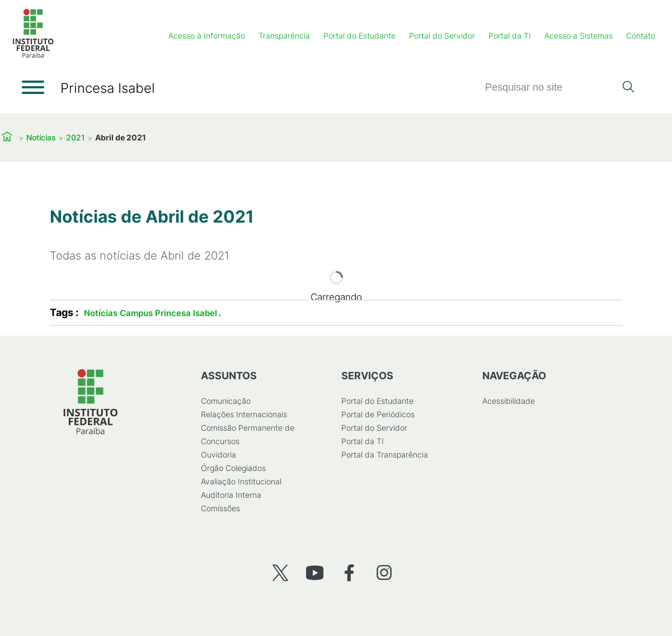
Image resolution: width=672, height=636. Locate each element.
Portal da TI (510, 36)
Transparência (284, 36)
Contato (641, 36)
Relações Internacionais (243, 414)
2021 (76, 137)
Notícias (41, 137)
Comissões (220, 508)
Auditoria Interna (231, 495)
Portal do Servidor (442, 36)
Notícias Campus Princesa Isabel (151, 313)
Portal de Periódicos (378, 414)
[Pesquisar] (550, 88)
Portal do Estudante (360, 36)
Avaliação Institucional (241, 481)
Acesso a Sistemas (579, 36)
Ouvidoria (218, 454)
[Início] (33, 56)
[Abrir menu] (33, 87)
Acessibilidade (508, 401)
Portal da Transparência (385, 454)
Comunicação (225, 401)
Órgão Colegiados (233, 468)
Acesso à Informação (207, 36)
